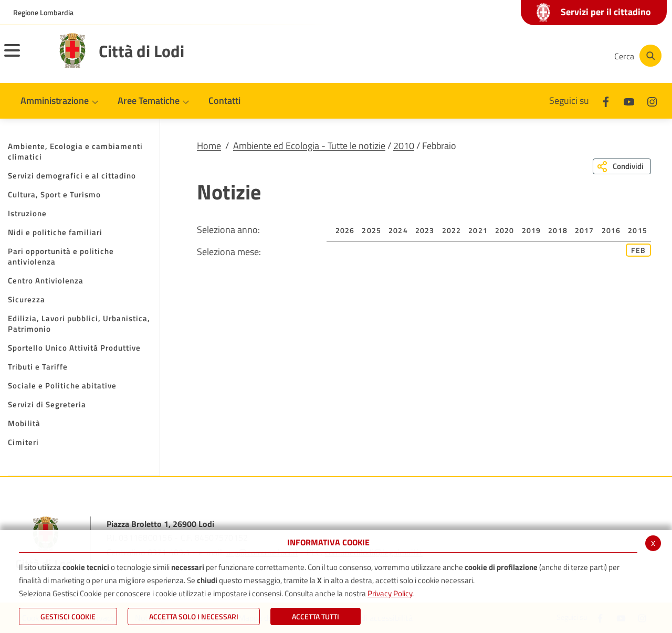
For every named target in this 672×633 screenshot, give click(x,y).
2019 (532, 230)
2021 (478, 230)
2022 (452, 230)
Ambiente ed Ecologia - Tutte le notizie (309, 146)
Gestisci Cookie (68, 616)
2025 (371, 230)
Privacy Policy (390, 593)
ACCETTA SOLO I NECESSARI (194, 616)
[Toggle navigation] (25, 57)
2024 (398, 230)
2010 (404, 146)
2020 (505, 230)
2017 (585, 230)
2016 (611, 230)
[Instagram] (564, 56)
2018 (558, 230)
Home (209, 146)
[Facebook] (501, 56)
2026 (345, 230)
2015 (638, 230)
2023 (425, 230)
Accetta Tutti (316, 616)
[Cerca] (636, 56)
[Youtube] (532, 56)
